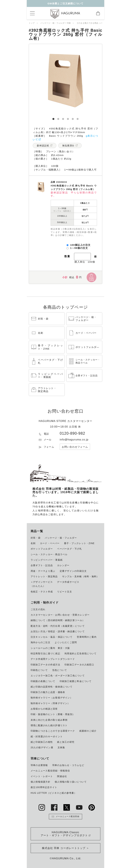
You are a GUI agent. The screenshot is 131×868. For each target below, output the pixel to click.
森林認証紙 (43, 146)
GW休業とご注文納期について (65, 3)
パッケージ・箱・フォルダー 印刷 (56, 23)
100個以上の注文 (80, 245)
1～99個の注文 (79, 248)
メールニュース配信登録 (65, 817)
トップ (32, 23)
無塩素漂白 (68, 146)
